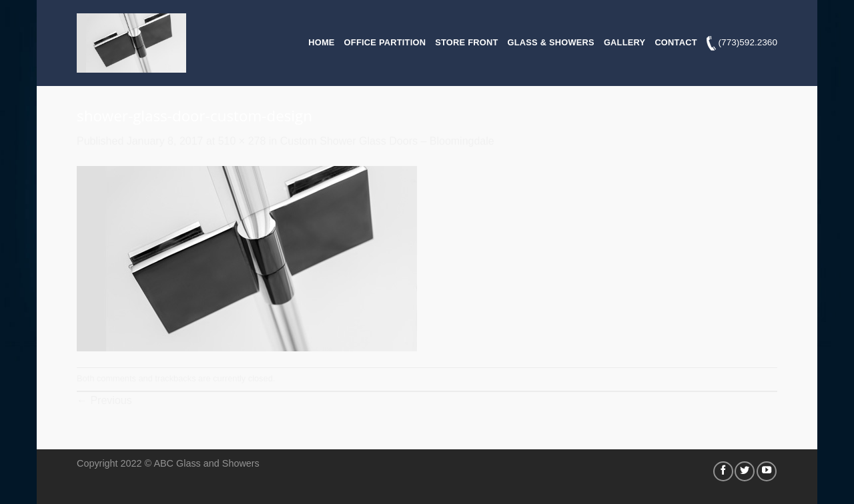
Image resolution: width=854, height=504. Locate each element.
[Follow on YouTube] (767, 471)
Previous (104, 400)
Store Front (466, 42)
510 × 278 (242, 141)
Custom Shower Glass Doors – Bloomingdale (387, 141)
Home (321, 42)
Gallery (624, 42)
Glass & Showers (551, 42)
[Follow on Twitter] (745, 471)
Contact (676, 42)
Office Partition (385, 42)
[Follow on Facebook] (723, 471)
